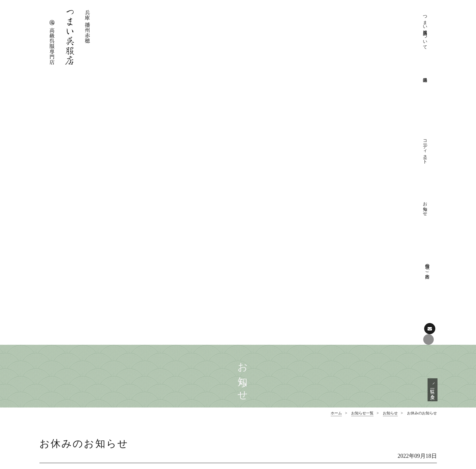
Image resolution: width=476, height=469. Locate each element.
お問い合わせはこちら (75, 424)
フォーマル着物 (368, 358)
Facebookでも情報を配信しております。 (78, 404)
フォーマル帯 (366, 367)
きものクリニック (271, 367)
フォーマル (265, 404)
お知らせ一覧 (362, 143)
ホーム (336, 143)
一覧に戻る (432, 119)
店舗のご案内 (404, 18)
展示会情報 (364, 422)
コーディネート (361, 26)
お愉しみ (262, 422)
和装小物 (362, 395)
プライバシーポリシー (275, 376)
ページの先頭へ (238, 315)
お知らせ (383, 20)
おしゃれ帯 (364, 385)
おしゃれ (262, 413)
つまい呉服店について (317, 31)
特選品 (353, 349)
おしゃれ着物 (366, 376)
